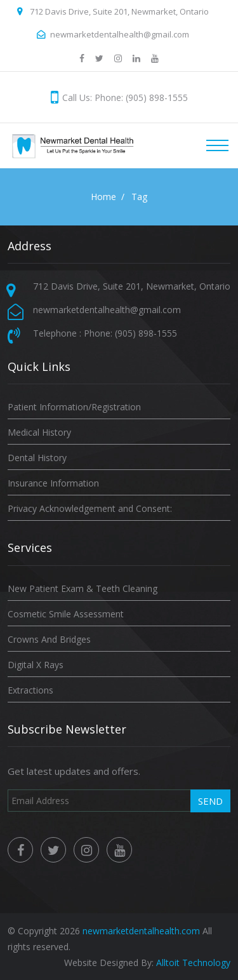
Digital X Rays (36, 665)
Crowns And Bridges (49, 639)
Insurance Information (53, 483)
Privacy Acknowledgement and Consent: (90, 508)
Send (210, 801)
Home (103, 197)
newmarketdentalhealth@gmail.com (120, 34)
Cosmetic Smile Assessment (66, 614)
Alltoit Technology (193, 963)
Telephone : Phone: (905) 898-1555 (105, 333)
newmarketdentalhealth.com (141, 931)
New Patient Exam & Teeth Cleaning (83, 588)
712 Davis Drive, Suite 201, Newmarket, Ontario (119, 11)
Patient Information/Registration (74, 407)
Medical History (39, 432)
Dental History (37, 458)
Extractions (30, 690)
